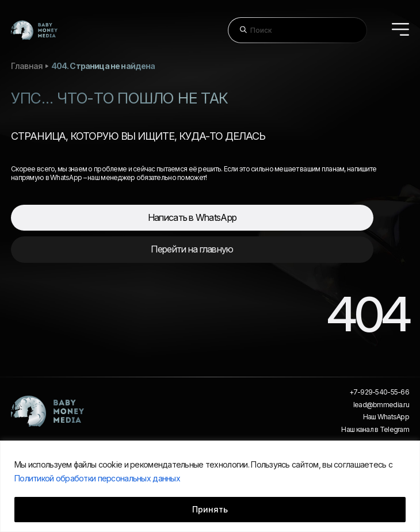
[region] (210, 486)
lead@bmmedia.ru (381, 405)
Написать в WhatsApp (192, 217)
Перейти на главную (192, 249)
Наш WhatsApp (386, 417)
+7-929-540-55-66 (379, 392)
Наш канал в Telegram (375, 430)
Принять (210, 509)
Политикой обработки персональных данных (97, 478)
